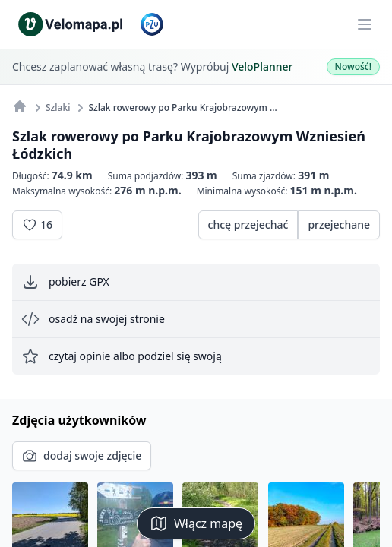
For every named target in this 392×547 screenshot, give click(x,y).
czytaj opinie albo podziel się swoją (122, 356)
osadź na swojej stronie (93, 319)
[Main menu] (365, 24)
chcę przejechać (248, 224)
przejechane (339, 224)
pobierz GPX (65, 282)
